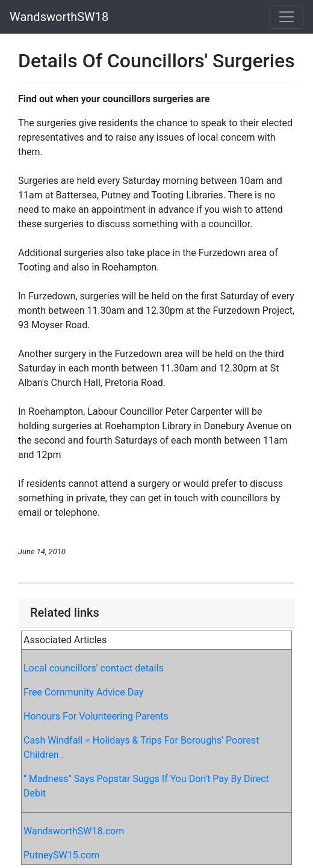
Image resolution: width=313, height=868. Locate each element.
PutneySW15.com (61, 855)
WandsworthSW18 (59, 17)
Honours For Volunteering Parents (96, 716)
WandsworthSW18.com (74, 831)
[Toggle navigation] (287, 17)
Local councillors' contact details (94, 668)
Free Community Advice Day (83, 692)
